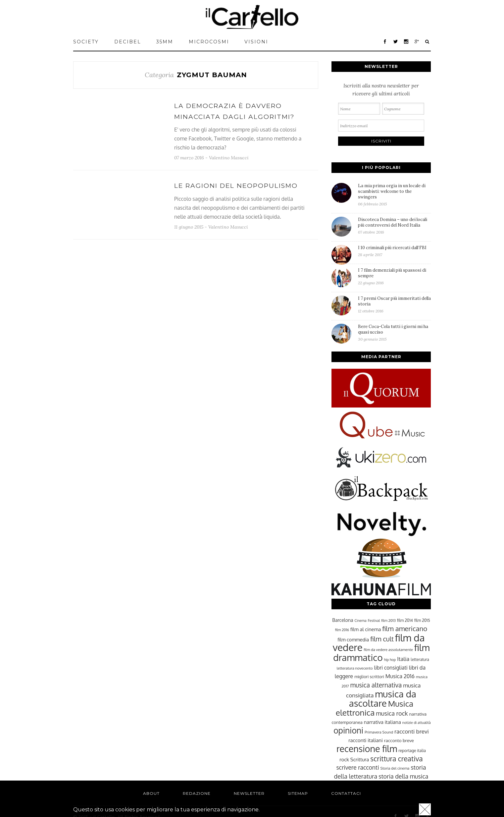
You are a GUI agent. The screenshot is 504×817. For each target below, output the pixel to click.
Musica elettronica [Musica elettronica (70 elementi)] (375, 708)
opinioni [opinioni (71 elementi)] (348, 730)
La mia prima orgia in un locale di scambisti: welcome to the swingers (394, 195)
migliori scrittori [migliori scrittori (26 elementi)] (369, 677)
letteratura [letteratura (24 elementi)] (420, 659)
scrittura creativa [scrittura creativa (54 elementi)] (396, 759)
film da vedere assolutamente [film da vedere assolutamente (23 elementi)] (388, 650)
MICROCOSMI (209, 42)
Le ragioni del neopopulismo (236, 186)
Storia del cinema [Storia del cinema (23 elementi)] (395, 768)
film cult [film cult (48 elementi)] (382, 639)
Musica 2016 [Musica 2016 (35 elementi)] (400, 676)
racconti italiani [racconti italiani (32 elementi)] (366, 740)
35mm (165, 42)
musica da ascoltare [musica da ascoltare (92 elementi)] (383, 699)
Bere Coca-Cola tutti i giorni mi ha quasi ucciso (394, 333)
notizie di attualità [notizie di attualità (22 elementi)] (417, 723)
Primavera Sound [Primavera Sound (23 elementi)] (379, 732)
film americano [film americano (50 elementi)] (405, 628)
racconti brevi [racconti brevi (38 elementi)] (412, 731)
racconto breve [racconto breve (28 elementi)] (399, 740)
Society (86, 42)
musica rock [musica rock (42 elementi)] (392, 713)
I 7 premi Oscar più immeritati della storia (394, 304)
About (151, 793)
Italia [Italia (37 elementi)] (403, 659)
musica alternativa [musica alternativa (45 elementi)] (376, 685)
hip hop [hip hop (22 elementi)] (390, 660)
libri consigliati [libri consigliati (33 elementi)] (391, 668)
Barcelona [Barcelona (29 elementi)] (343, 620)
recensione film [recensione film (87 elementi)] (367, 748)
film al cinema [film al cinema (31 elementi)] (366, 629)
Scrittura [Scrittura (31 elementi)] (360, 759)
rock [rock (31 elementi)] (344, 759)
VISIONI (256, 42)
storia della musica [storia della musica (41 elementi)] (403, 776)
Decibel (128, 42)
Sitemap (298, 793)
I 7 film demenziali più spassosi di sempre (394, 276)
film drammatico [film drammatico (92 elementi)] (381, 653)
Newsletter (249, 793)
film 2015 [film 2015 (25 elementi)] (422, 620)
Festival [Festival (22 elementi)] (374, 621)
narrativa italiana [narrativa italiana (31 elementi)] (382, 722)
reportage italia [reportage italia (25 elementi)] (412, 751)
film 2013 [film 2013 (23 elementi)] (388, 620)
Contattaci (346, 793)
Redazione (197, 793)
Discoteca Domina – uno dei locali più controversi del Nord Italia (394, 226)
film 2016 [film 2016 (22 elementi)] (342, 630)
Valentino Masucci (229, 158)
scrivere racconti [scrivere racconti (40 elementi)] (357, 767)
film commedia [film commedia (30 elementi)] (353, 639)
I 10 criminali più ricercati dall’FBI (394, 251)
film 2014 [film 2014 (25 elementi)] (405, 620)
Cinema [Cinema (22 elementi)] (361, 621)
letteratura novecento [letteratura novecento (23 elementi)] (355, 668)
